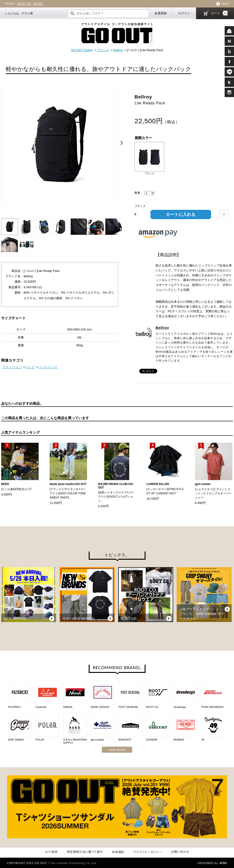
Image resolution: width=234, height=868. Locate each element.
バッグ (30, 367)
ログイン (184, 13)
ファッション (12, 367)
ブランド (103, 50)
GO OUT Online (82, 50)
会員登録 (161, 13)
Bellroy (119, 50)
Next (122, 143)
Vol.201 (30, 4)
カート (219, 13)
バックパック (48, 367)
